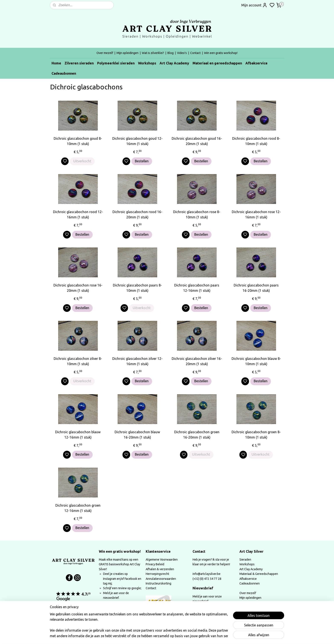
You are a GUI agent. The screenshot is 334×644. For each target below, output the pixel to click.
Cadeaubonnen (64, 73)
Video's (182, 53)
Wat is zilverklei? (153, 53)
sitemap (188, 636)
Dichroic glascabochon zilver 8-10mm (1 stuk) (78, 361)
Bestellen (142, 161)
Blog (171, 53)
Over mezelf (105, 53)
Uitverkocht (82, 161)
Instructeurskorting (158, 583)
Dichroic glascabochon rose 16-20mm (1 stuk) (78, 288)
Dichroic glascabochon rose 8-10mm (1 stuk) (197, 215)
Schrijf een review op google (122, 588)
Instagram (110, 579)
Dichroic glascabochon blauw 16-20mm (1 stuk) (137, 435)
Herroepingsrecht (157, 574)
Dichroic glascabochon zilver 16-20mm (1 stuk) (197, 361)
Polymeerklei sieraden (116, 63)
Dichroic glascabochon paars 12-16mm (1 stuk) (197, 288)
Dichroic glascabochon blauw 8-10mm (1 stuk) (256, 361)
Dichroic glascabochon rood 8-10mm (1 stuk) (256, 141)
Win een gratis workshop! (221, 53)
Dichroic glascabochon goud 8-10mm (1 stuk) (78, 141)
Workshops (147, 63)
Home (56, 63)
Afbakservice (256, 63)
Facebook (131, 579)
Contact (195, 53)
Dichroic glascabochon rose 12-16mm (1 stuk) (256, 215)
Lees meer (110, 609)
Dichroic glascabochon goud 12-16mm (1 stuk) (137, 141)
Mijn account (254, 5)
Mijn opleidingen (127, 53)
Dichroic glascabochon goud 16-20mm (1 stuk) (197, 141)
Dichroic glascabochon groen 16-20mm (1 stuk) (197, 435)
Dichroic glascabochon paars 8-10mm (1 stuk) (137, 288)
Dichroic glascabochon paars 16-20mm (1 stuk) (256, 288)
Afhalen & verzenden (160, 569)
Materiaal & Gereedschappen (259, 574)
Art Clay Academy (174, 63)
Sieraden (245, 560)
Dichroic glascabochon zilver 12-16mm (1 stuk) (137, 361)
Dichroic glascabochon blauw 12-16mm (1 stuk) (78, 435)
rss (196, 636)
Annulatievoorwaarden (161, 579)
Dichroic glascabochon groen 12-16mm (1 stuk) (78, 508)
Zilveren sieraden (79, 63)
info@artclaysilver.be (207, 574)
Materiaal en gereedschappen (217, 63)
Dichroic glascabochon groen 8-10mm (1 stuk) (256, 435)
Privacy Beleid (155, 564)
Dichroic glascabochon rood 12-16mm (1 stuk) (78, 215)
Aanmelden (205, 612)
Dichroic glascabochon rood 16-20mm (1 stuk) (137, 215)
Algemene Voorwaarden (162, 560)
